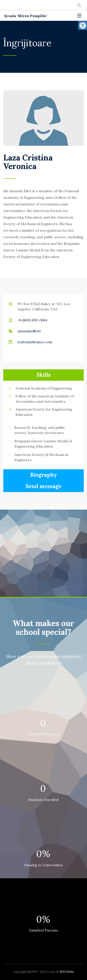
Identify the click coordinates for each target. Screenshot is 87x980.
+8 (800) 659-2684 (32, 320)
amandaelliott (29, 331)
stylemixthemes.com (35, 342)
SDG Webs (67, 972)
